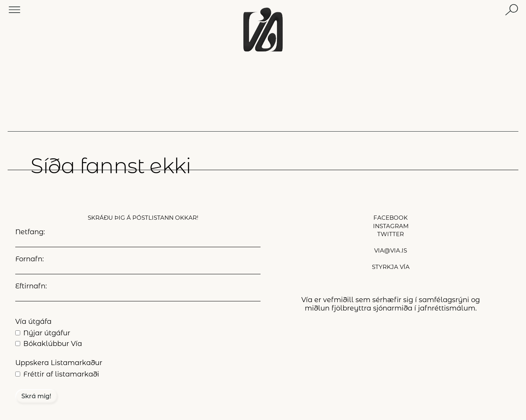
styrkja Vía (391, 267)
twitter (391, 234)
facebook (391, 218)
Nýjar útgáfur (47, 333)
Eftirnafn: (31, 286)
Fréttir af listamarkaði (61, 374)
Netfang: (30, 232)
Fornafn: (30, 259)
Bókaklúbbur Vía (53, 344)
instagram (391, 226)
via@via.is (391, 250)
